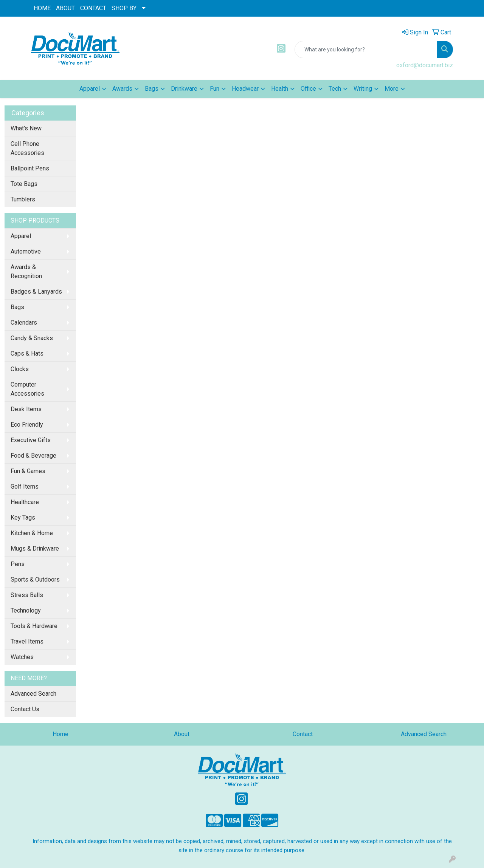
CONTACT (93, 8)
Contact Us (25, 709)
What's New (26, 128)
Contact (303, 734)
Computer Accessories (27, 389)
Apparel (21, 236)
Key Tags (23, 518)
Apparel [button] (90, 89)
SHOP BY (124, 8)
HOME (42, 8)
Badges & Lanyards (36, 292)
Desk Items (26, 409)
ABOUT (65, 8)
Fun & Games (28, 471)
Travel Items (27, 641)
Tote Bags (24, 184)
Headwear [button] (245, 89)
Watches (22, 657)
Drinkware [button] (184, 89)
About (182, 734)
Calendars (24, 323)
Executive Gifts (31, 440)
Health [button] (280, 89)
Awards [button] (122, 89)
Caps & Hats (27, 354)
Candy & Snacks (32, 338)
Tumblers (23, 199)
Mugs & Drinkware (35, 548)
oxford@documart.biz (425, 65)
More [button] (392, 89)
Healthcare (25, 502)
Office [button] (308, 89)
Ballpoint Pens (30, 168)
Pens (18, 564)
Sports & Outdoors (35, 579)
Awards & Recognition (26, 272)
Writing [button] (363, 89)
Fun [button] (215, 89)
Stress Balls (27, 595)
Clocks (20, 369)
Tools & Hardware (34, 626)
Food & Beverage (33, 456)
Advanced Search (33, 694)
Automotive (26, 251)
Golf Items (25, 487)
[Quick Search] (366, 50)
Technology (26, 610)
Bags (17, 307)
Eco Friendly (27, 425)
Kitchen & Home (32, 533)
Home (60, 734)
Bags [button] (152, 89)
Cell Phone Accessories (27, 148)
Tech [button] (335, 89)
